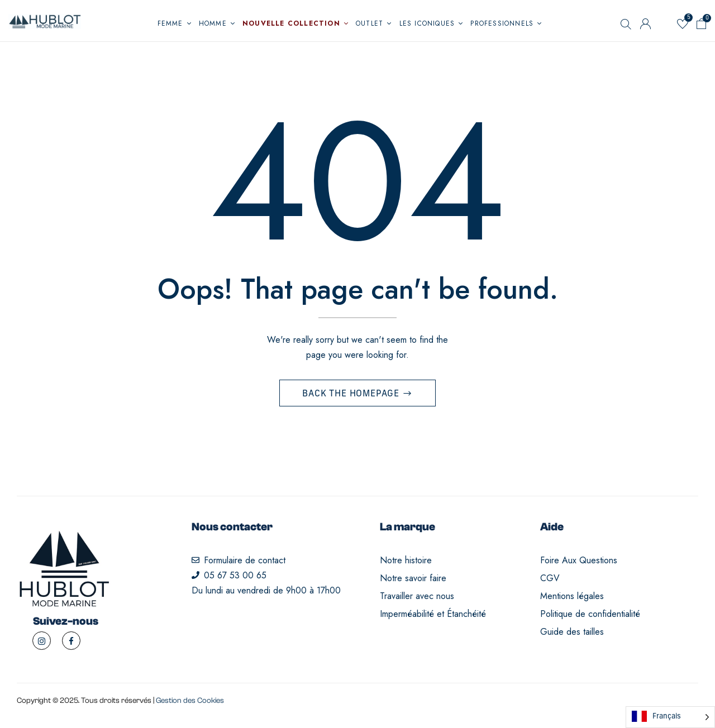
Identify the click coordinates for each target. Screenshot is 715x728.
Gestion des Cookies (190, 701)
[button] (702, 26)
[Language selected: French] (670, 717)
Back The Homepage (352, 394)
